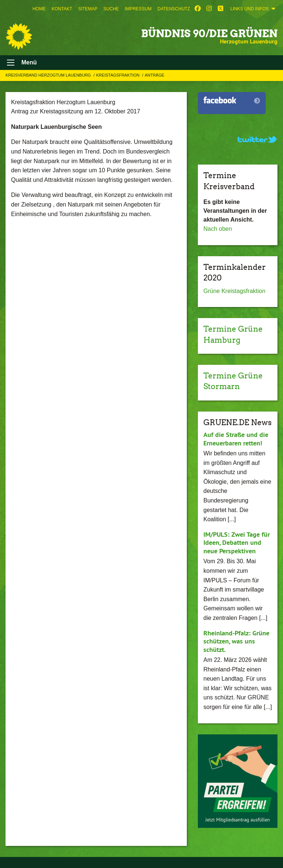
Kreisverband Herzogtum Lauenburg (49, 75)
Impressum (138, 9)
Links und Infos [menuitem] (249, 9)
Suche (111, 9)
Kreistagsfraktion (118, 75)
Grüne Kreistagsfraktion (234, 291)
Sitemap (88, 9)
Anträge (155, 75)
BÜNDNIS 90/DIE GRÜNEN (209, 33)
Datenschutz (174, 9)
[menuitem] (39, 9)
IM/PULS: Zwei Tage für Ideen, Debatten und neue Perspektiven (237, 543)
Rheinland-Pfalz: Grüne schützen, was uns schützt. (236, 641)
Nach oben (218, 229)
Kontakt (62, 9)
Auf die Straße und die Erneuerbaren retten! (236, 439)
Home (39, 9)
